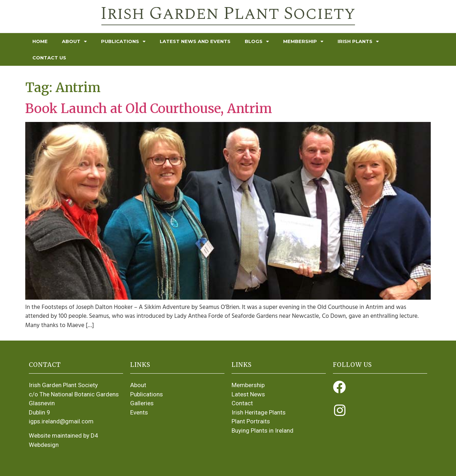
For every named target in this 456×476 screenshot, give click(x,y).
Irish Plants (358, 41)
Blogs (257, 41)
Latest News (248, 394)
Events (139, 412)
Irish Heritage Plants (259, 412)
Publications (123, 41)
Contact (242, 403)
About (74, 41)
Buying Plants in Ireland (263, 430)
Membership (303, 41)
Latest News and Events (195, 41)
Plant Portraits (251, 421)
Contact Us (49, 58)
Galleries (142, 403)
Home (40, 41)
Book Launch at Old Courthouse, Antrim (149, 109)
